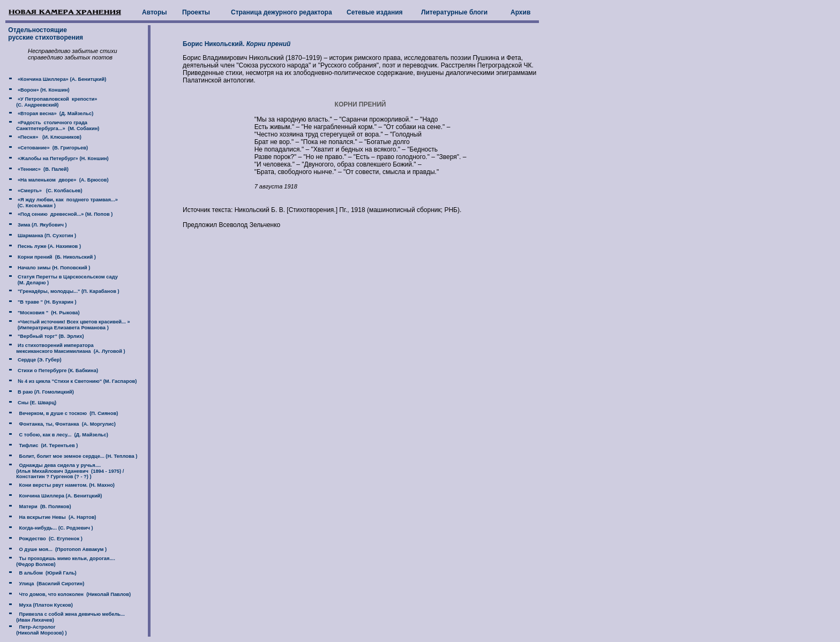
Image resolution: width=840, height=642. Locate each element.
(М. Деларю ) (32, 283)
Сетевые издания (375, 12)
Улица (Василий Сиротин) (50, 584)
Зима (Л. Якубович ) (41, 225)
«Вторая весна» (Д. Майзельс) (55, 114)
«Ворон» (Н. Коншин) (43, 90)
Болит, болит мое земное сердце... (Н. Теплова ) (77, 456)
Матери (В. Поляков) (43, 507)
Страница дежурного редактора (282, 12)
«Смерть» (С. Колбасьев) (49, 191)
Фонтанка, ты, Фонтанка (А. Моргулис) (66, 424)
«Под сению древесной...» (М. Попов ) (64, 214)
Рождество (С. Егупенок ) (49, 539)
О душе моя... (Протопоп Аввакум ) (61, 549)
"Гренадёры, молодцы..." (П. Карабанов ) (67, 291)
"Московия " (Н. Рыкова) (48, 313)
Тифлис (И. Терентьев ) (47, 445)
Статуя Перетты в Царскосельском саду (67, 277)
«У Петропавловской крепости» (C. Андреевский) (52, 102)
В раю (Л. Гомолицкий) (45, 392)
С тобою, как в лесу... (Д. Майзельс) (62, 435)
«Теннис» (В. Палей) (42, 169)
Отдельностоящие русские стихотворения (45, 34)
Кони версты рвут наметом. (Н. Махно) (65, 485)
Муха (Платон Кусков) (44, 605)
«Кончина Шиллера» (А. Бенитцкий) (61, 79)
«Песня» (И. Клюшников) (49, 137)
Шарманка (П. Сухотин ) (46, 236)
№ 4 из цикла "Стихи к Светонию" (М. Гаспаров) (76, 381)
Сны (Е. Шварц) (36, 403)
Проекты (196, 12)
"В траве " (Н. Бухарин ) (46, 302)
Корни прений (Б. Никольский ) (56, 257)
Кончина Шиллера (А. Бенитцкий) (59, 496)
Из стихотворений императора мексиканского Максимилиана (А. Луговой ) (66, 348)
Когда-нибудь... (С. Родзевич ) (54, 528)
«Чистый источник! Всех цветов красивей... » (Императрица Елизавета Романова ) (68, 325)
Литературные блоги (454, 12)
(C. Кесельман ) (35, 206)
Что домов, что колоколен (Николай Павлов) (73, 594)
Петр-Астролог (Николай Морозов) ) (37, 630)
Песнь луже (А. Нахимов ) (48, 246)
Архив (520, 12)
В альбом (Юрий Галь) (46, 573)
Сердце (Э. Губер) (39, 360)
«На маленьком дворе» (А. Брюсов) (62, 180)
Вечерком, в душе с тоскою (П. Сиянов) (67, 413)
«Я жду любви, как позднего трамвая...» (67, 200)
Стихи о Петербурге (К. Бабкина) (57, 371)
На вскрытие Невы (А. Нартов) (56, 517)
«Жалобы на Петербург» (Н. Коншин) (62, 158)
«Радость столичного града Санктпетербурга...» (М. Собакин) (53, 126)
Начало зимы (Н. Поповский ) (53, 268)
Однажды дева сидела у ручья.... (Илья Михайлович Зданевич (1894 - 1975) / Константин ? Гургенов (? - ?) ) (65, 471)
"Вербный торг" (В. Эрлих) (50, 336)
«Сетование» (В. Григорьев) (52, 148)
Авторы (155, 12)
